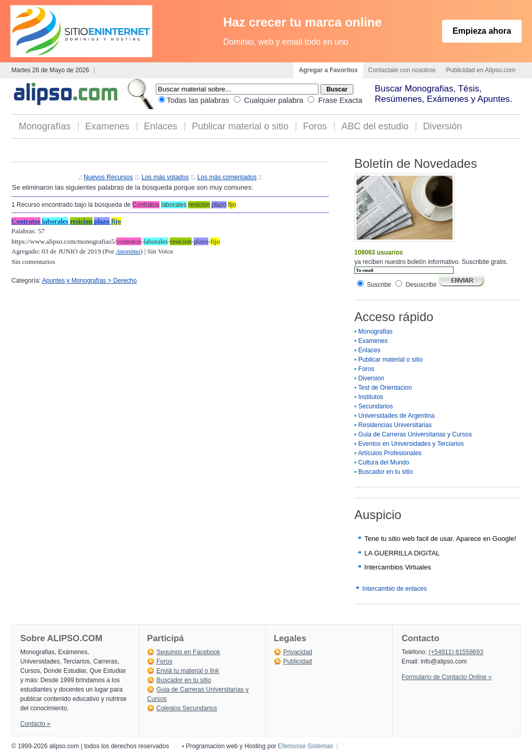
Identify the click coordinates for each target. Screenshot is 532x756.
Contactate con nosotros (402, 70)
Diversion (371, 378)
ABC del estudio (375, 126)
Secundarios (376, 406)
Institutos (371, 397)
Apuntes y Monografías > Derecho (89, 281)
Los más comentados (227, 177)
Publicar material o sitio (240, 126)
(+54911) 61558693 (456, 652)
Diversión (442, 126)
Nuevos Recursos (108, 177)
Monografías (45, 126)
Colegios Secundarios (187, 708)
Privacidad (298, 652)
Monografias (376, 331)
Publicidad (297, 661)
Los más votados (165, 177)
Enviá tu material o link (188, 671)
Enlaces (161, 126)
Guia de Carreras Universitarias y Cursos (415, 434)
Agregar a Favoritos (328, 70)
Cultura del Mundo (384, 462)
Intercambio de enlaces (394, 589)
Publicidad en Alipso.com (481, 70)
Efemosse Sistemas (305, 746)
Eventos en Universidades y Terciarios (411, 444)
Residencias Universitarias (395, 425)
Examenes (107, 126)
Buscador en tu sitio (386, 472)
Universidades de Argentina (397, 416)
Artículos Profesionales (390, 453)
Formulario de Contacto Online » (447, 677)
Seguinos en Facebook (188, 652)
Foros (315, 126)
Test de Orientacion (385, 388)
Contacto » (35, 724)
